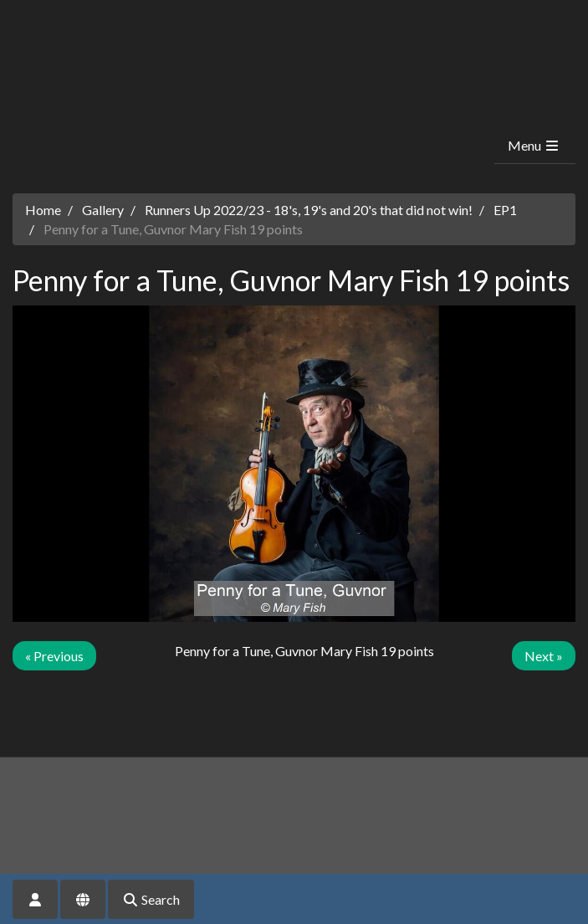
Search (151, 899)
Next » (544, 656)
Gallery (103, 210)
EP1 (505, 210)
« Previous (54, 656)
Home (43, 210)
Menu (534, 145)
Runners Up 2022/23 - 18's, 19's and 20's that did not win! (309, 210)
